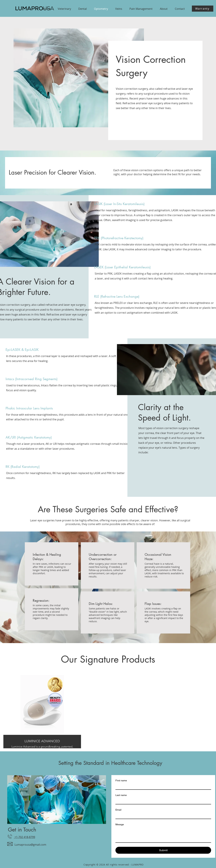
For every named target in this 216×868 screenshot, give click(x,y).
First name (121, 780)
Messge (120, 824)
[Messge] (163, 835)
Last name (121, 795)
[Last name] (162, 801)
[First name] (162, 786)
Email (118, 810)
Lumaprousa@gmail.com (30, 845)
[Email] (162, 816)
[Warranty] (203, 9)
